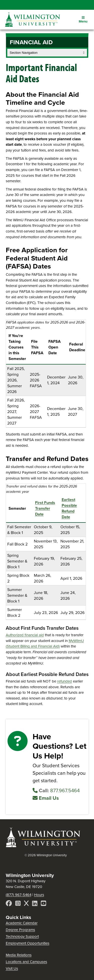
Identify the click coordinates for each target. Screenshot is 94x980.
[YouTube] (43, 904)
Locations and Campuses (26, 962)
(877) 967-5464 (19, 895)
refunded (65, 681)
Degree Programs (20, 930)
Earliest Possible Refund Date (69, 508)
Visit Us (12, 968)
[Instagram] (18, 904)
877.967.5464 (56, 790)
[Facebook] (9, 904)
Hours (39, 895)
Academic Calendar (22, 923)
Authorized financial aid (25, 635)
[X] (27, 904)
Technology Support (22, 936)
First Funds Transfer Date (45, 508)
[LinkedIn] (35, 904)
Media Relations (19, 955)
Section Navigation (47, 53)
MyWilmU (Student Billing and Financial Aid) (45, 644)
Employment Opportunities (28, 943)
